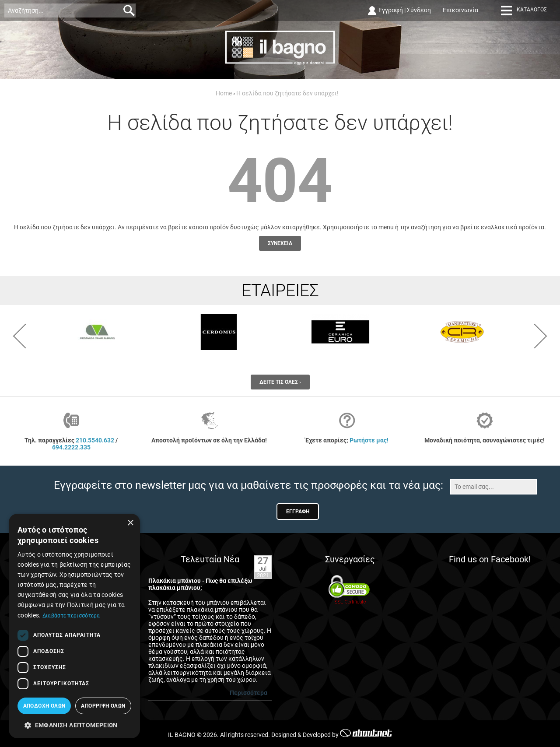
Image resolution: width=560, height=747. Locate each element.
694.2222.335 (71, 447)
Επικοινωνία (460, 10)
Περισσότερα (248, 693)
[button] (74, 725)
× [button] (130, 523)
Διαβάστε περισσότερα (71, 616)
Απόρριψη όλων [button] (103, 706)
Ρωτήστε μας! (369, 440)
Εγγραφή (391, 10)
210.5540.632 (95, 440)
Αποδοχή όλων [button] (44, 706)
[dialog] (74, 626)
